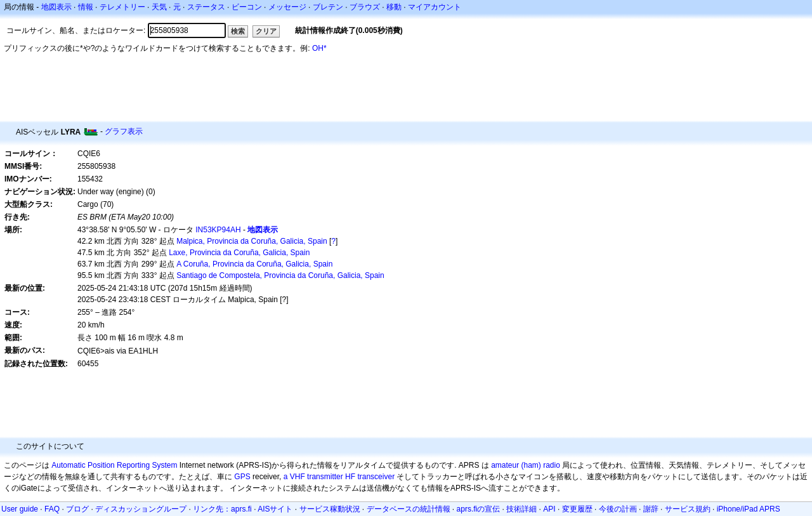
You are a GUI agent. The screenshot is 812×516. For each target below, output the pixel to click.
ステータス (206, 7)
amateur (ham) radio (526, 465)
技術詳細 (521, 509)
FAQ (52, 509)
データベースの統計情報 (409, 509)
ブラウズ (365, 7)
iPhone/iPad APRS (749, 509)
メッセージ (287, 7)
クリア (266, 31)
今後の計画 (618, 509)
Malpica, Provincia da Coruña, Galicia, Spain (252, 241)
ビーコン (247, 7)
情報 (86, 7)
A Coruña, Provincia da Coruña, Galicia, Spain (254, 264)
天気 (159, 7)
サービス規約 (688, 509)
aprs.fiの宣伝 (479, 509)
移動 (394, 7)
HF (350, 477)
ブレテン (328, 7)
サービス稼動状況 (330, 509)
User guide (20, 509)
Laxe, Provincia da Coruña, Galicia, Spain (239, 253)
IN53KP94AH (218, 230)
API (549, 509)
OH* (319, 48)
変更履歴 (577, 509)
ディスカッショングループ (141, 509)
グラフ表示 (124, 131)
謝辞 (651, 509)
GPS (242, 477)
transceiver (376, 477)
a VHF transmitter (313, 477)
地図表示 (56, 7)
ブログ (77, 509)
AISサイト (275, 509)
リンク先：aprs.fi (222, 509)
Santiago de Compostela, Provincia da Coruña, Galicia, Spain (280, 275)
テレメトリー (122, 7)
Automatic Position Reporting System (114, 465)
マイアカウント (435, 7)
